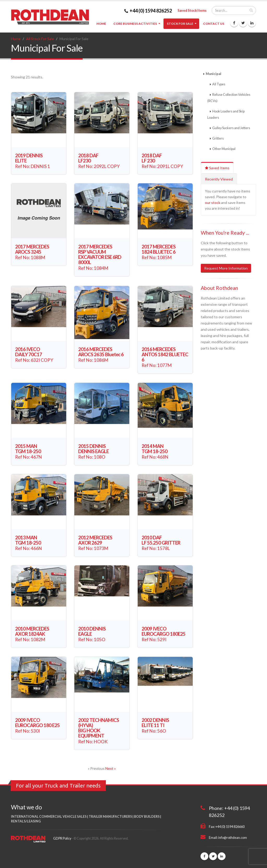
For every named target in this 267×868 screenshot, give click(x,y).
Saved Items (217, 168)
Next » (111, 768)
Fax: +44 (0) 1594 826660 (227, 827)
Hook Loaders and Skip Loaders (226, 114)
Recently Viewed (219, 179)
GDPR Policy (62, 838)
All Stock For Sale (40, 39)
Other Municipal (224, 149)
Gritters (218, 138)
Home (101, 24)
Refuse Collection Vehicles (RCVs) (229, 98)
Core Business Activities (135, 24)
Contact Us (214, 24)
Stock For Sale (180, 24)
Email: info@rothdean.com (228, 838)
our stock (213, 202)
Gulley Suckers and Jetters (231, 128)
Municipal (214, 74)
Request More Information (226, 268)
